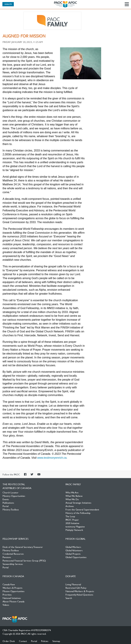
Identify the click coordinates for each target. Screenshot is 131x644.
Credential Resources (13, 554)
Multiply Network (74, 530)
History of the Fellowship (78, 513)
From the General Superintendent (82, 509)
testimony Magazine (75, 526)
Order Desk (9, 641)
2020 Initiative (72, 523)
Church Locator (10, 492)
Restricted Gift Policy (76, 588)
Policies (45, 641)
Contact (23, 641)
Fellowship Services (16, 539)
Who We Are (72, 492)
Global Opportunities (76, 557)
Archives (70, 506)
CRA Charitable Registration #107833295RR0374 (27, 630)
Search (69, 598)
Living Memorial (73, 584)
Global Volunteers (74, 550)
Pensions (7, 557)
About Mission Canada (13, 601)
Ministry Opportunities (14, 496)
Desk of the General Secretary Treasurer (23, 547)
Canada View (9, 584)
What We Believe (74, 496)
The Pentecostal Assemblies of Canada (65, 4)
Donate (8, 4)
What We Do (72, 499)
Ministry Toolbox (11, 509)
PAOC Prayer (72, 520)
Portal (6, 506)
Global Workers (73, 547)
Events (6, 499)
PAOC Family (52, 21)
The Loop (70, 516)
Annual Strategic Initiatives (78, 503)
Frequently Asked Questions (79, 594)
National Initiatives (12, 598)
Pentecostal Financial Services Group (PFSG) (24, 560)
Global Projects (73, 554)
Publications (8, 503)
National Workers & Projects (80, 591)
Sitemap (56, 641)
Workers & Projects (12, 588)
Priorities (7, 594)
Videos (6, 605)
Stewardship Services (13, 564)
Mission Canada (13, 576)
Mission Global (75, 539)
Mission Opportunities (13, 591)
